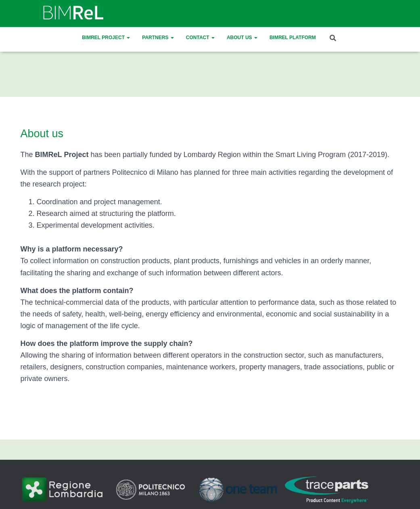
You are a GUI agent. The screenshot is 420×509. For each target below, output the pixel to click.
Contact (200, 38)
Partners (158, 38)
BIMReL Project (106, 38)
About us (242, 38)
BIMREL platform (293, 38)
